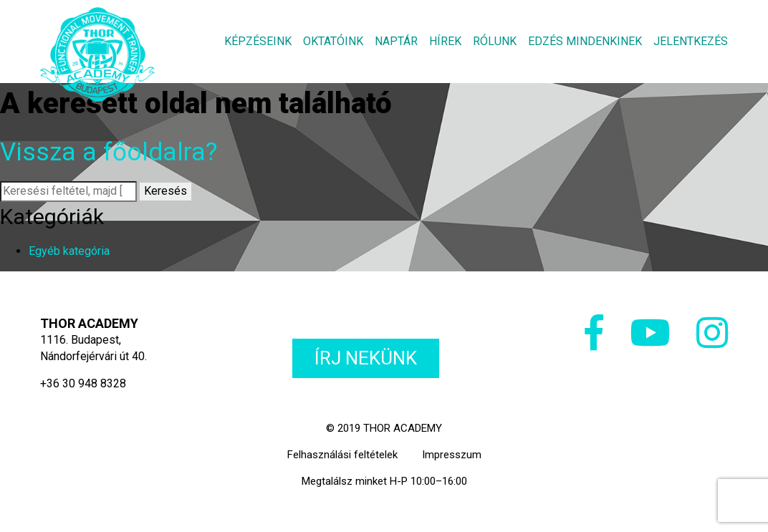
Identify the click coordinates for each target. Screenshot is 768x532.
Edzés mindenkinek (585, 41)
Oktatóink (333, 41)
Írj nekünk (366, 358)
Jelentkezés (691, 41)
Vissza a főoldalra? (109, 152)
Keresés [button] (165, 191)
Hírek (445, 41)
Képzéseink (258, 41)
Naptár (396, 41)
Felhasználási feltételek (342, 455)
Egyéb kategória (69, 251)
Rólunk (495, 41)
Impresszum (452, 455)
